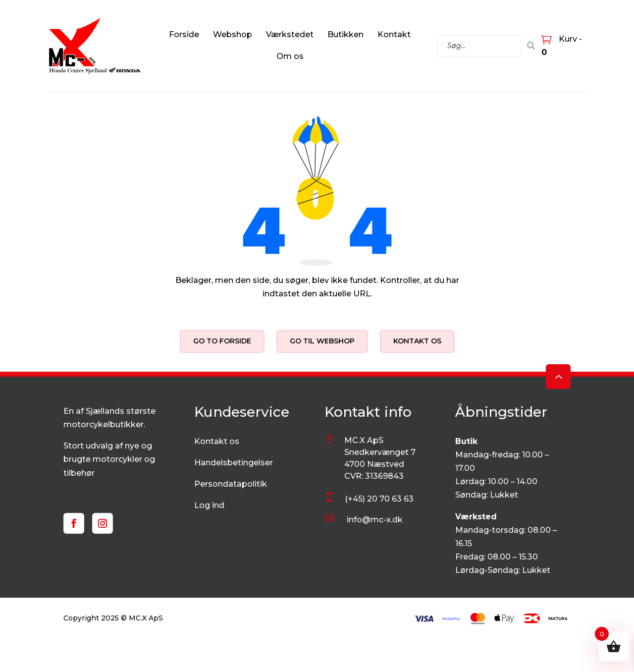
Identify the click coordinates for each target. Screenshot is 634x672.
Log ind (209, 505)
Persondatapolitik (231, 484)
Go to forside (222, 341)
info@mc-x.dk (375, 520)
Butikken (345, 34)
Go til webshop (322, 341)
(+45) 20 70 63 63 (379, 499)
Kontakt (394, 34)
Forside (184, 34)
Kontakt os (417, 341)
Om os (290, 56)
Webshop (233, 34)
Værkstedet (290, 34)
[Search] (531, 46)
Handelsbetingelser (234, 463)
